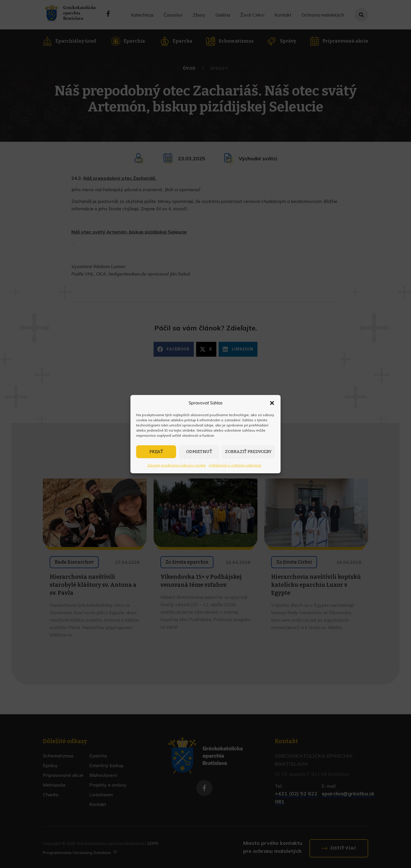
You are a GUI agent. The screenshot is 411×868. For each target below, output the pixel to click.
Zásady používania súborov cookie (177, 465)
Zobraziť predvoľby (248, 452)
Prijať (156, 452)
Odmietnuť (199, 452)
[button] (272, 403)
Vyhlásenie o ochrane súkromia (235, 465)
